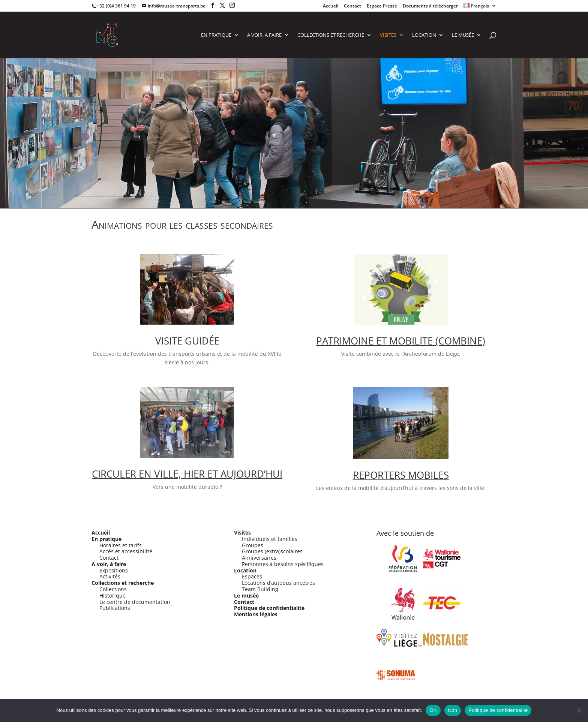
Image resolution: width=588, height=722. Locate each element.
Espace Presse (382, 6)
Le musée (246, 595)
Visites (242, 533)
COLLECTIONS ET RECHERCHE (331, 35)
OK (433, 710)
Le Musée (463, 35)
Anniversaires (259, 558)
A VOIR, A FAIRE (264, 35)
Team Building (260, 589)
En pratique (106, 539)
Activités (110, 576)
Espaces (252, 576)
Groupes (253, 545)
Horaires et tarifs (121, 545)
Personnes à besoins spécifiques (283, 564)
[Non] (579, 710)
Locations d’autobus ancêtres (278, 583)
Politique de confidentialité (269, 608)
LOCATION (424, 35)
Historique (112, 595)
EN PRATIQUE (216, 35)
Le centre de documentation (135, 602)
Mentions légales (256, 614)
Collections (113, 589)
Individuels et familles (270, 539)
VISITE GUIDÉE (187, 341)
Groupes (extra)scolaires (272, 551)
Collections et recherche (123, 583)
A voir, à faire (109, 564)
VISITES (388, 35)
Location (245, 570)
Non (453, 710)
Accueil (331, 6)
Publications (115, 608)
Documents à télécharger (430, 6)
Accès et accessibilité (126, 551)
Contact (352, 6)
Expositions (114, 570)
